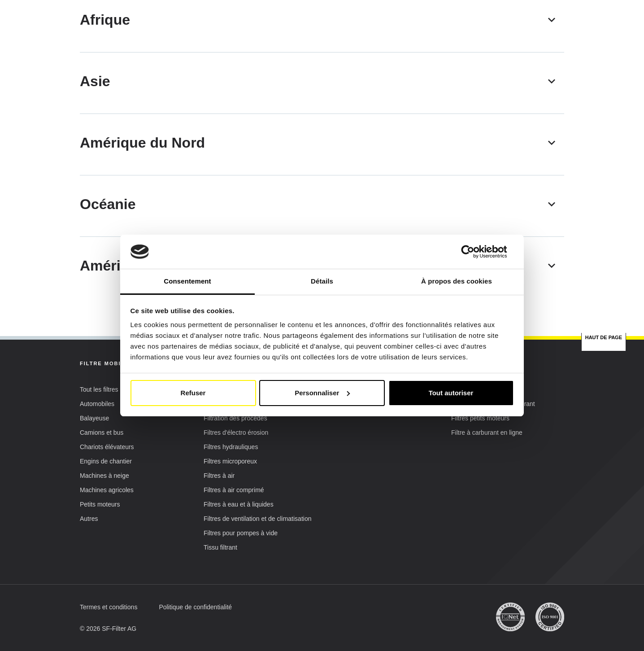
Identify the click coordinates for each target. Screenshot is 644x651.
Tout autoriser (451, 393)
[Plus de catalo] (136, 216)
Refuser (193, 393)
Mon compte (529, 21)
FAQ (505, 44)
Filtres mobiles (187, 45)
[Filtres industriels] (384, 216)
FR (429, 20)
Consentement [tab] (187, 281)
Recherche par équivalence (361, 44)
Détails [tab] (322, 281)
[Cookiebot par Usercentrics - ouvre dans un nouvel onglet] (475, 252)
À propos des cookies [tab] (457, 281)
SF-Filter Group (453, 45)
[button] (466, 20)
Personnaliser (322, 393)
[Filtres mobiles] (260, 216)
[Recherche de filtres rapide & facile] (543, 44)
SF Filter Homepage (107, 69)
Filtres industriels (267, 45)
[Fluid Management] (508, 216)
